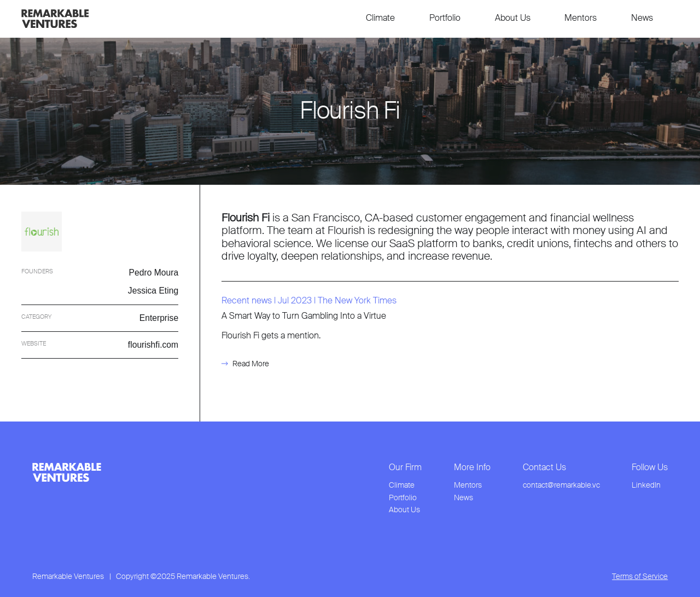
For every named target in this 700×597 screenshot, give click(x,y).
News (642, 18)
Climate (380, 18)
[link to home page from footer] (67, 472)
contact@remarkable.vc (561, 485)
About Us (513, 18)
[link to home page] (55, 19)
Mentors (581, 18)
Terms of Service (640, 576)
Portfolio (445, 18)
